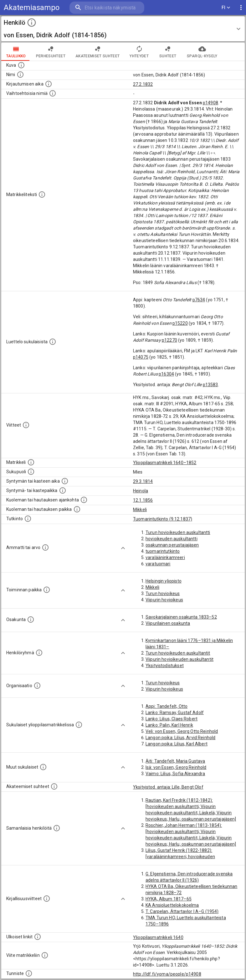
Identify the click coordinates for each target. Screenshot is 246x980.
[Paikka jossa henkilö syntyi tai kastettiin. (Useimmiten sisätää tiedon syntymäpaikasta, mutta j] (63, 490)
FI (226, 8)
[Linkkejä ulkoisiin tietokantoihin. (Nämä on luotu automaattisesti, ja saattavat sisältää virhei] (38, 937)
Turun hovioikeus (163, 594)
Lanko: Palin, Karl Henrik (169, 725)
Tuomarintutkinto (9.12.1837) (163, 519)
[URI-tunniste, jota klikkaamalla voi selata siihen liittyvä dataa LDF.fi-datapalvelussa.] (29, 973)
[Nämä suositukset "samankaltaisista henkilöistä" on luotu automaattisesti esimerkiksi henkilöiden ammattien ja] (57, 828)
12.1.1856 (143, 500)
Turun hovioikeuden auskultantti (178, 532)
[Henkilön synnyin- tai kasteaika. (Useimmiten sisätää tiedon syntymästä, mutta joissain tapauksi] (65, 481)
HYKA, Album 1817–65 (169, 899)
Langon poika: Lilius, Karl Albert (177, 744)
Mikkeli (140, 510)
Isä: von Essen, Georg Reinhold (176, 767)
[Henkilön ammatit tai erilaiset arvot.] (45, 547)
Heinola (141, 491)
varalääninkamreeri (165, 557)
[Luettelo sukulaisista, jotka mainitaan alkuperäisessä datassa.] (53, 342)
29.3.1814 (143, 481)
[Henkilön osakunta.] (31, 620)
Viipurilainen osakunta (168, 623)
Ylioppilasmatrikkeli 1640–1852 (165, 463)
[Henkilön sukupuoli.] (31, 472)
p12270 (169, 340)
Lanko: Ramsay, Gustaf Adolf (175, 713)
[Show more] (123, 548)
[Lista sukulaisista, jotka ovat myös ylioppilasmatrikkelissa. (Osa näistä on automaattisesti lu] (79, 725)
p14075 (141, 357)
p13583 (210, 385)
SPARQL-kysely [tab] (202, 52)
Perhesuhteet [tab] (51, 52)
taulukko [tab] (16, 52)
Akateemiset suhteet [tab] (98, 52)
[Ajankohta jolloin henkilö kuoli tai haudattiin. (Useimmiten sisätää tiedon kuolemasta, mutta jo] (84, 500)
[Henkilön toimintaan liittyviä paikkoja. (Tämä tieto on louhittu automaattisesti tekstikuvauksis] (47, 590)
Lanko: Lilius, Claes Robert (172, 719)
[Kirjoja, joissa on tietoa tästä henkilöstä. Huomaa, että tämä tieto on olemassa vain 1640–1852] (47, 899)
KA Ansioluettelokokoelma (172, 905)
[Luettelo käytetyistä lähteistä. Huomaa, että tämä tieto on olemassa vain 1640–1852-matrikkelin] (26, 425)
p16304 (166, 374)
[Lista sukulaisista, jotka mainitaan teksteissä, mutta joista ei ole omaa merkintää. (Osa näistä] (43, 767)
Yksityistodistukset (165, 666)
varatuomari (158, 564)
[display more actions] (241, 8)
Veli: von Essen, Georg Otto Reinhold (182, 731)
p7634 (199, 300)
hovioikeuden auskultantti (172, 539)
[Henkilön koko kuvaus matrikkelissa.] (42, 194)
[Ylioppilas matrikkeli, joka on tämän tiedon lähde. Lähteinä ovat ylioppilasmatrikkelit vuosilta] (31, 462)
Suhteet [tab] (168, 52)
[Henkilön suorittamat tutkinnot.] (28, 519)
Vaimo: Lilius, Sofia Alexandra (175, 774)
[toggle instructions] (32, 23)
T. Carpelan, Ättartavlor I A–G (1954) (182, 911)
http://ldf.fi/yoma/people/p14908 (167, 974)
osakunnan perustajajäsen (172, 545)
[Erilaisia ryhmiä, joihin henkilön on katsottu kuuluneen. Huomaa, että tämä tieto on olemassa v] (39, 653)
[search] (107, 8)
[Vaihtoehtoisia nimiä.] (53, 93)
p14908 (210, 103)
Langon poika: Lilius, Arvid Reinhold (180, 738)
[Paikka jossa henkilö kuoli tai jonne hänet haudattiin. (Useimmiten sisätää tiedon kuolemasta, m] (77, 509)
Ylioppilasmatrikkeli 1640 (158, 937)
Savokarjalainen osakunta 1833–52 (181, 617)
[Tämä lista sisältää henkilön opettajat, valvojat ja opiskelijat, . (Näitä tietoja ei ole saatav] (54, 786)
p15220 (180, 323)
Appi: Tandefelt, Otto (167, 706)
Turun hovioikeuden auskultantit (178, 653)
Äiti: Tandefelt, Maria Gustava (175, 761)
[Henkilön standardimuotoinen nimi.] (20, 75)
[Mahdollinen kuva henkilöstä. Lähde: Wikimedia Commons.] (21, 65)
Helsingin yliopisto (164, 581)
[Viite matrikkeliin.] (45, 955)
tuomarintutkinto (163, 551)
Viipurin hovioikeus (164, 600)
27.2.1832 (143, 84)
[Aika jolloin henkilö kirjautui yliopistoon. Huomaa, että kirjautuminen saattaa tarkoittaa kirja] (49, 84)
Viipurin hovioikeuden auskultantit (179, 659)
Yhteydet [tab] (139, 52)
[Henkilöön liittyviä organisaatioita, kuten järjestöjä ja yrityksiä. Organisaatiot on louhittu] (37, 686)
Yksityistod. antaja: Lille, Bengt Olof (168, 787)
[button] (123, 29)
